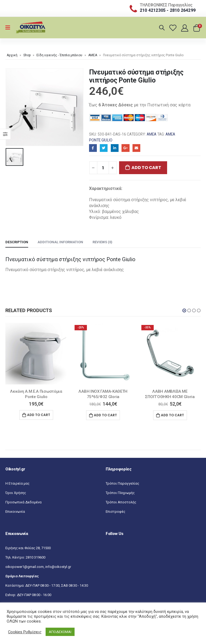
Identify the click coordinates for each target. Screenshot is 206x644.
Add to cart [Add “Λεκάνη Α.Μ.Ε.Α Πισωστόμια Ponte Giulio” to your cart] (39, 415)
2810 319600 (36, 557)
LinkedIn (115, 148)
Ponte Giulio (101, 140)
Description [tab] (17, 242)
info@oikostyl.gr (58, 567)
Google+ (125, 148)
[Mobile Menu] (10, 28)
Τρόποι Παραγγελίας (122, 483)
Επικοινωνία (15, 512)
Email (136, 148)
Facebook (93, 148)
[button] (184, 310)
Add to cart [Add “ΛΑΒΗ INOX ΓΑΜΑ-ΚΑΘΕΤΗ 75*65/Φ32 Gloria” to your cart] (105, 415)
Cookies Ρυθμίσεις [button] (25, 632)
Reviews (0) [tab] (102, 242)
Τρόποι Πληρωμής (120, 493)
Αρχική (12, 55)
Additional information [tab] (60, 242)
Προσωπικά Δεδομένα (23, 502)
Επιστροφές (115, 512)
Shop (27, 55)
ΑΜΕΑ (93, 55)
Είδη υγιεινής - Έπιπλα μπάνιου (59, 55)
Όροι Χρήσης (16, 493)
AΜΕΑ (170, 134)
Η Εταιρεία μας (17, 483)
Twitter (104, 148)
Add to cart (146, 168)
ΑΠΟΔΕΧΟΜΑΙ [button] (60, 632)
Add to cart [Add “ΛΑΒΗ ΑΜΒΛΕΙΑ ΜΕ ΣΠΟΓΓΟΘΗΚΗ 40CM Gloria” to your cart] (172, 415)
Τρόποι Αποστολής (121, 502)
